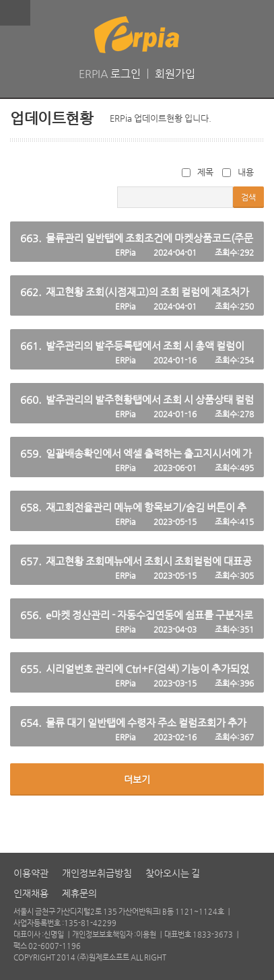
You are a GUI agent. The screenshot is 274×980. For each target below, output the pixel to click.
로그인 (126, 74)
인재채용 (31, 893)
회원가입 (175, 74)
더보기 (137, 779)
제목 (198, 172)
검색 (248, 197)
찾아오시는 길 (173, 873)
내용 (238, 172)
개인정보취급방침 (97, 873)
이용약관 (31, 873)
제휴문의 (79, 893)
